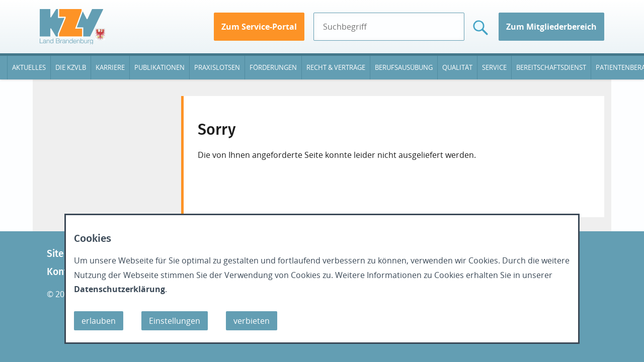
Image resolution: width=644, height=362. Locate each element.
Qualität (457, 67)
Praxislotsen (217, 67)
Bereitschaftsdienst (551, 67)
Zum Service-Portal (259, 27)
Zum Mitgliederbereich (551, 27)
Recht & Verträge (336, 67)
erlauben (99, 321)
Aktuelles (29, 67)
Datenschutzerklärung (119, 289)
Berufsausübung (404, 67)
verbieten (252, 321)
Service (494, 67)
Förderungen (273, 67)
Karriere (110, 67)
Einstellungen (175, 321)
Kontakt (64, 272)
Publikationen (159, 67)
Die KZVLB (71, 67)
